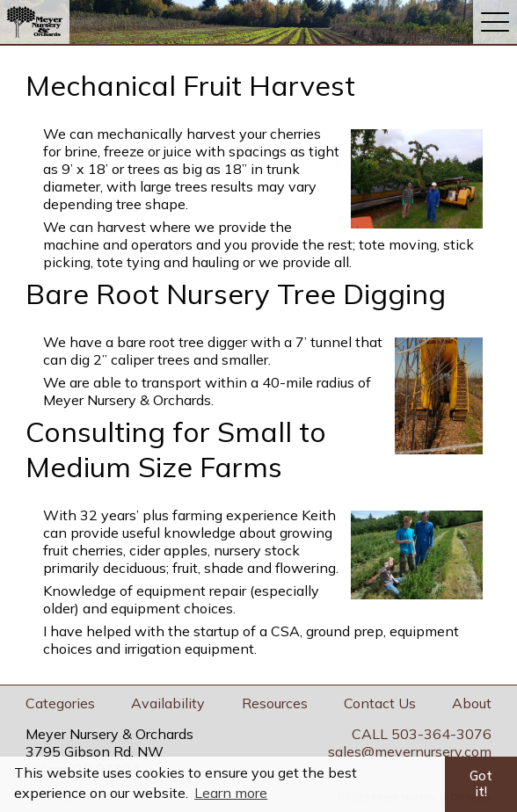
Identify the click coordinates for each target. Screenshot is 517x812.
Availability (168, 703)
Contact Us (380, 703)
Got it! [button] (481, 784)
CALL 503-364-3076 (422, 734)
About (472, 703)
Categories (60, 703)
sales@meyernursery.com (410, 751)
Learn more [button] (231, 793)
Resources (275, 703)
